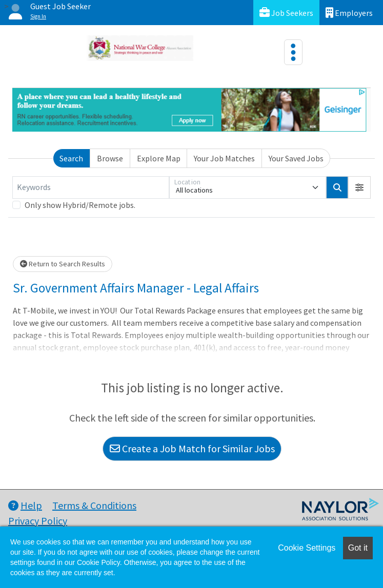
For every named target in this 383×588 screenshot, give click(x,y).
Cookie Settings (307, 548)
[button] (359, 187)
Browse (110, 158)
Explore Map (159, 158)
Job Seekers (286, 13)
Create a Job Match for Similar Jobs (192, 448)
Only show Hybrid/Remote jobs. (80, 205)
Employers (349, 13)
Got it (358, 548)
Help (25, 505)
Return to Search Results (63, 264)
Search (71, 158)
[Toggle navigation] (293, 52)
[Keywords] (91, 187)
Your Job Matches (224, 158)
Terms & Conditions (94, 505)
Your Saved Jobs (296, 158)
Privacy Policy (38, 521)
